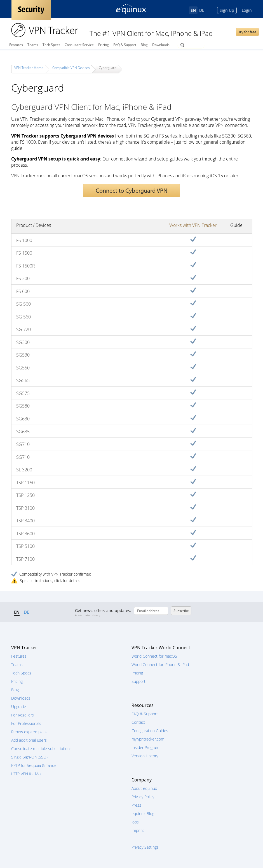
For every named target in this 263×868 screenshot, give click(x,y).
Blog (144, 45)
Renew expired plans (29, 732)
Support (138, 681)
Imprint (138, 830)
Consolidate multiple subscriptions (41, 749)
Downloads (161, 45)
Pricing (104, 45)
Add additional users (29, 740)
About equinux (144, 788)
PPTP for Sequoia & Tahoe (34, 765)
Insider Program (145, 747)
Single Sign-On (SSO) (29, 757)
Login (247, 10)
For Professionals (26, 723)
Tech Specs (51, 45)
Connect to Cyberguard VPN (131, 190)
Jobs (135, 822)
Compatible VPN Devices (71, 68)
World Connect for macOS (154, 656)
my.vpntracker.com (148, 739)
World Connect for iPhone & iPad (160, 665)
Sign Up (227, 10)
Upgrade (19, 707)
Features (16, 45)
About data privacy (88, 615)
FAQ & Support (125, 45)
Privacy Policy (143, 797)
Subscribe (181, 611)
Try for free (247, 32)
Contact (138, 722)
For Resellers (23, 715)
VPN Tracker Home (29, 68)
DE (202, 10)
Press (136, 805)
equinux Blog (143, 814)
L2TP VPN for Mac (27, 774)
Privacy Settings (145, 847)
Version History (145, 756)
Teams (33, 45)
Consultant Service (79, 45)
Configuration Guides (150, 731)
